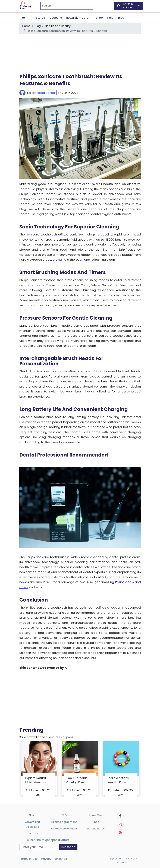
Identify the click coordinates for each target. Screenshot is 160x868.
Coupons (56, 18)
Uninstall (61, 859)
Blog (121, 18)
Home (26, 26)
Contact (33, 833)
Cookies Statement (64, 828)
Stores (40, 18)
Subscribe (68, 847)
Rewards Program (79, 18)
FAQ (64, 815)
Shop (99, 18)
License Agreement (64, 822)
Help (110, 18)
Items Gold (96, 815)
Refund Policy (96, 828)
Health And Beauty (58, 26)
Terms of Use (29, 859)
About (33, 815)
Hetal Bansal (46, 93)
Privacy (46, 859)
